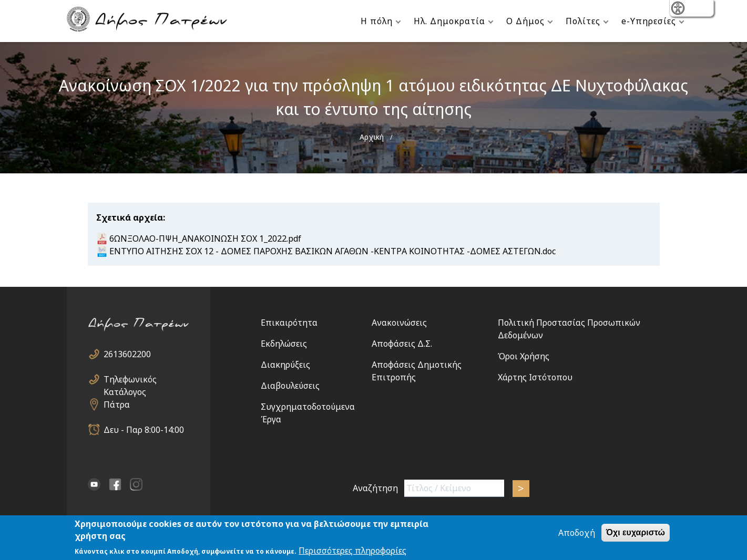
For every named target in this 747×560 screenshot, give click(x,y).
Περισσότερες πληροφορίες (352, 551)
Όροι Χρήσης (524, 356)
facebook (115, 484)
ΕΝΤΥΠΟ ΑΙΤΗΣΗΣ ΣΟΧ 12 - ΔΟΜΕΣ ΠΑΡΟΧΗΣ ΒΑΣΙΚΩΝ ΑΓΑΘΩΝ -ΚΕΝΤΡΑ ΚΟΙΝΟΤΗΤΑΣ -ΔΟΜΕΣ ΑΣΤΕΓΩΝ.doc (332, 251)
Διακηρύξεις (285, 365)
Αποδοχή (577, 533)
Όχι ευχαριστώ (636, 533)
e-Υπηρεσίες (649, 21)
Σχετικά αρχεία (130, 217)
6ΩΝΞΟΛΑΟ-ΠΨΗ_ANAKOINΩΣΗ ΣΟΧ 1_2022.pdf (205, 238)
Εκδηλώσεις (284, 344)
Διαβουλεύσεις (290, 386)
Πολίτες (583, 21)
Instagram (136, 484)
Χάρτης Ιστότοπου (535, 377)
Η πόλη (377, 21)
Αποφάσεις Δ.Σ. (402, 344)
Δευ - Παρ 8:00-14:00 (144, 430)
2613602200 (127, 354)
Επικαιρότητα (289, 323)
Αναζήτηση (375, 488)
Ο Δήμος (525, 21)
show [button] (679, 9)
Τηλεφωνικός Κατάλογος (130, 380)
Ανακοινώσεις (399, 323)
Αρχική (372, 137)
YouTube (94, 484)
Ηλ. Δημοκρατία (449, 21)
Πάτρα (117, 405)
